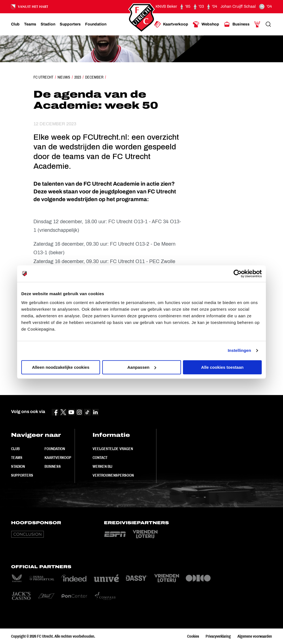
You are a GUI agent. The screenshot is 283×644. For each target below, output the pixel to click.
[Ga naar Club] (15, 24)
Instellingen (239, 350)
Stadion (18, 466)
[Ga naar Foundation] (96, 24)
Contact (100, 458)
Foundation (55, 449)
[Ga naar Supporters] (70, 24)
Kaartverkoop (58, 458)
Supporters (22, 475)
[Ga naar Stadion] (48, 24)
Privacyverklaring (218, 636)
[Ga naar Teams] (30, 24)
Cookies (193, 636)
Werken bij (102, 466)
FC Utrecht (43, 77)
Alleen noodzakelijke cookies (61, 367)
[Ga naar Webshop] (206, 24)
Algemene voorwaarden (255, 636)
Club (15, 449)
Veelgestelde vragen (113, 449)
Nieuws (64, 77)
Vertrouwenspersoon (113, 475)
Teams (17, 458)
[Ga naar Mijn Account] (257, 24)
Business (53, 466)
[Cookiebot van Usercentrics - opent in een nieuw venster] (238, 274)
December (94, 77)
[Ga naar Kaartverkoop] (171, 24)
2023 (78, 77)
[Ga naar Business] (237, 24)
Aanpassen (142, 367)
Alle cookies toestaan (222, 367)
